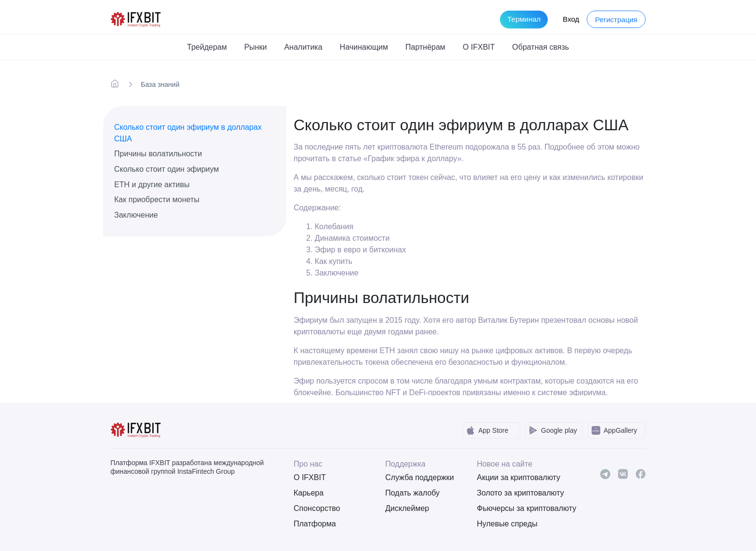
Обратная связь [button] (540, 47)
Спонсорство (317, 508)
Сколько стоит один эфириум (167, 169)
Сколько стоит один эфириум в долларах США (188, 133)
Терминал (524, 19)
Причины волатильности (158, 154)
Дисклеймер (407, 508)
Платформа (315, 524)
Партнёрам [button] (425, 47)
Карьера (309, 493)
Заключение (136, 215)
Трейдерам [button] (207, 47)
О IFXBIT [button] (479, 47)
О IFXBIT (310, 477)
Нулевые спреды (507, 524)
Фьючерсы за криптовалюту (515, 508)
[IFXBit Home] (136, 19)
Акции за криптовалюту (515, 477)
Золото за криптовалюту (515, 493)
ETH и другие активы (152, 185)
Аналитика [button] (303, 47)
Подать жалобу (412, 493)
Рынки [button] (255, 47)
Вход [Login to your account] (571, 19)
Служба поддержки (419, 477)
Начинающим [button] (364, 47)
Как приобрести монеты (157, 200)
